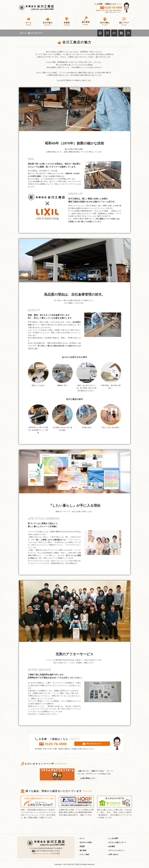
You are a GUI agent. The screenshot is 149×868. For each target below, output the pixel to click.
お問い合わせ (113, 854)
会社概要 (111, 846)
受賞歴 (82, 846)
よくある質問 (113, 838)
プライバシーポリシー (116, 850)
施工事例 (82, 850)
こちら (108, 774)
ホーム (82, 838)
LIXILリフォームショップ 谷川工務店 (46, 854)
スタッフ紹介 (84, 854)
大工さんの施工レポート (117, 842)
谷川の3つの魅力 (85, 842)
